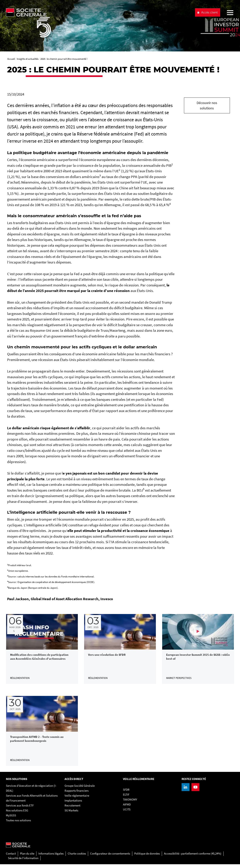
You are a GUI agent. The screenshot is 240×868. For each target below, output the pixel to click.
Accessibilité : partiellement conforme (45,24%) (193, 857)
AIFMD (127, 808)
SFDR (126, 793)
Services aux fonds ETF (20, 809)
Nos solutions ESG (17, 814)
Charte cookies (77, 857)
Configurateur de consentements (110, 857)
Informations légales (51, 857)
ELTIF (126, 798)
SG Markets (71, 814)
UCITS (127, 813)
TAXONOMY (130, 803)
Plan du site (27, 857)
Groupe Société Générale (80, 789)
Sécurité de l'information (23, 862)
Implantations (73, 804)
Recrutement (72, 809)
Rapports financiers (77, 794)
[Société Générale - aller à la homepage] (99, 12)
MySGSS (11, 819)
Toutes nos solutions (18, 824)
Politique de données (147, 857)
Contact (11, 857)
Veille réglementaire (77, 799)
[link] (42, 650)
